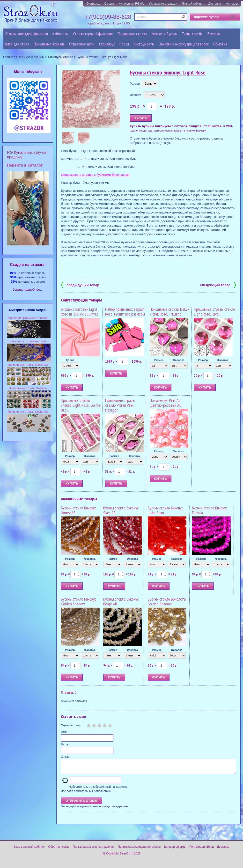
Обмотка (220, 44)
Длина (70, 360)
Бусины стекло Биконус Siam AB (121, 510)
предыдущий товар (80, 285)
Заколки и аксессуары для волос (184, 44)
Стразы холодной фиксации (27, 34)
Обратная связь (59, 850)
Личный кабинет (193, 4)
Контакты (232, 4)
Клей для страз (17, 44)
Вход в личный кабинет (29, 850)
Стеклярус (107, 44)
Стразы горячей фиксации (93, 34)
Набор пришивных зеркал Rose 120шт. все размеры (125, 312)
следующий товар (218, 285)
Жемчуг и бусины (164, 34)
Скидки (109, 4)
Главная (9, 57)
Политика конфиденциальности (139, 850)
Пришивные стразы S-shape (28, 388)
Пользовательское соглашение (94, 850)
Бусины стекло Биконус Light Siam (165, 510)
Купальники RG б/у (132, 4)
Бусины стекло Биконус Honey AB (79, 510)
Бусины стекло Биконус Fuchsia (210, 510)
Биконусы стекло (61, 57)
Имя (64, 732)
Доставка (215, 4)
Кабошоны (60, 34)
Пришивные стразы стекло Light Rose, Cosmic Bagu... (81, 405)
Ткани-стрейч (192, 34)
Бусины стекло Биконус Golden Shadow (79, 601)
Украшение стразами (163, 4)
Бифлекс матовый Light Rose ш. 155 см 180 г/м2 (79, 312)
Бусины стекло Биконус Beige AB (121, 601)
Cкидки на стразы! (28, 265)
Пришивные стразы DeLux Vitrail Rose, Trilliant (169, 312)
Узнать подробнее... (28, 290)
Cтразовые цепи (82, 44)
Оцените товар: (71, 725)
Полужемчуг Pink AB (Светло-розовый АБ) (166, 403)
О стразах (93, 4)
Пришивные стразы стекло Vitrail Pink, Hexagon (120, 405)
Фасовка (136, 95)
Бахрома (214, 34)
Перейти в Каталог (25, 165)
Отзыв (65, 757)
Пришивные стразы (132, 34)
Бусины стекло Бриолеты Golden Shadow (167, 601)
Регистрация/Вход (202, 850)
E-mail (65, 744)
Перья (124, 44)
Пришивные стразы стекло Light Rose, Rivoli (214, 312)
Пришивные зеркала (49, 44)
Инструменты (144, 44)
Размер (135, 84)
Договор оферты (175, 850)
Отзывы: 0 (69, 692)
